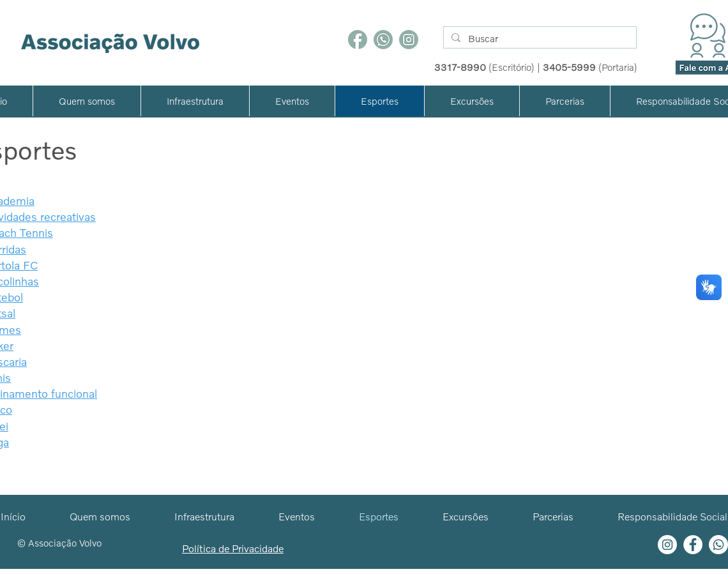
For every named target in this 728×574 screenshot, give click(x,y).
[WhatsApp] (383, 40)
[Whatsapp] (718, 545)
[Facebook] (358, 40)
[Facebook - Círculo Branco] (693, 545)
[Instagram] (409, 40)
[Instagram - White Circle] (667, 545)
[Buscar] (539, 39)
